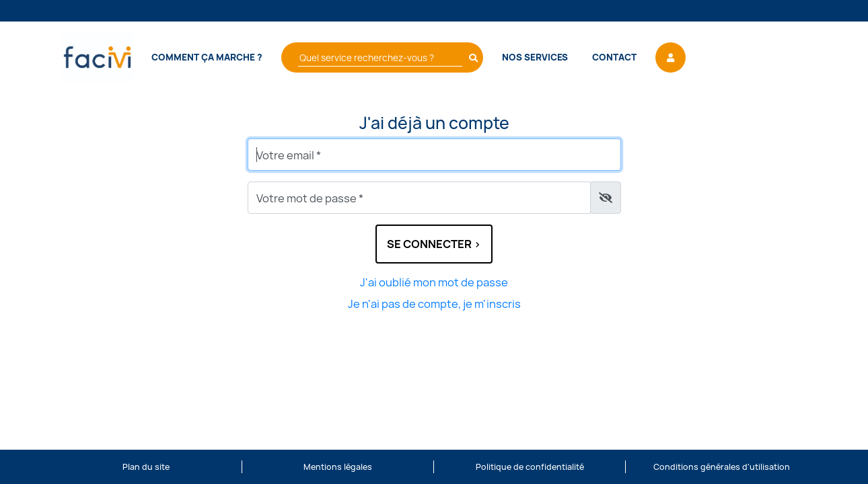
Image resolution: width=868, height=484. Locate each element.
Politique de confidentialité (530, 467)
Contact (614, 57)
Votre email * (289, 155)
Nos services (535, 57)
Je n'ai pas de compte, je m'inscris (434, 304)
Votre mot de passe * (310, 198)
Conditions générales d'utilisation (722, 467)
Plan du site (146, 467)
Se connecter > (434, 244)
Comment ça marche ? (207, 57)
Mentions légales (338, 467)
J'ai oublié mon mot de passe (434, 282)
